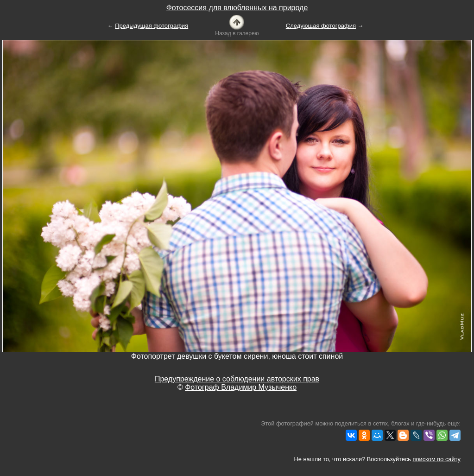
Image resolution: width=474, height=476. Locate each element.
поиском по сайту (437, 459)
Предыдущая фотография (152, 26)
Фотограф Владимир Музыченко (241, 387)
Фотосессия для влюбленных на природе (237, 8)
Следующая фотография (321, 26)
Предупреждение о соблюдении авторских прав (237, 379)
